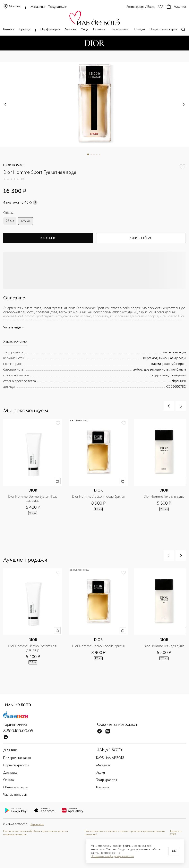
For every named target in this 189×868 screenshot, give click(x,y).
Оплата (8, 780)
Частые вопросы (15, 795)
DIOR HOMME (14, 166)
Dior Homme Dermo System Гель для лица (33, 499)
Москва (12, 7)
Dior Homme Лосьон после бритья (98, 497)
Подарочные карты (164, 29)
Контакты (103, 787)
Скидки (140, 29)
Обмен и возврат (16, 787)
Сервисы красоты (16, 765)
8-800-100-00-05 (18, 731)
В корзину (48, 238)
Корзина (176, 7)
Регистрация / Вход (141, 7)
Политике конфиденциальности (112, 856)
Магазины (38, 7)
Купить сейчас (141, 238)
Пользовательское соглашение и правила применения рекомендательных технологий (125, 833)
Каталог (9, 29)
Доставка (10, 773)
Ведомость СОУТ (176, 833)
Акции (101, 773)
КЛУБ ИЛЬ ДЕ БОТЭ (110, 758)
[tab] (15, 343)
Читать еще (14, 328)
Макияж (71, 29)
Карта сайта (37, 825)
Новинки (99, 29)
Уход (85, 29)
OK (174, 851)
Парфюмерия (50, 29)
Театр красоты (106, 780)
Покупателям (58, 7)
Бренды (25, 29)
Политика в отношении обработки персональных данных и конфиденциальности (36, 833)
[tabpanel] (94, 370)
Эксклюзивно (120, 29)
